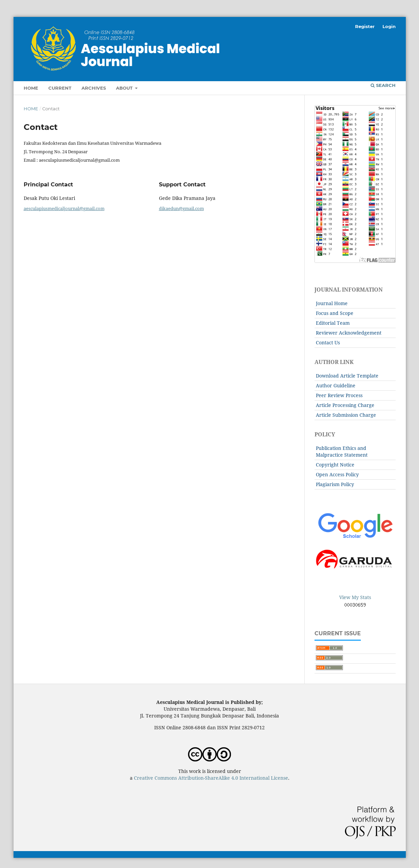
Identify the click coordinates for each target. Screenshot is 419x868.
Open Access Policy (337, 474)
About (125, 88)
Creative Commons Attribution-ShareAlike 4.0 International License (211, 778)
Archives (94, 88)
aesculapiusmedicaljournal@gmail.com (64, 208)
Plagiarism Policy (335, 484)
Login (389, 26)
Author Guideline (336, 385)
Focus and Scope (335, 313)
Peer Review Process (339, 395)
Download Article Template (347, 376)
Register (365, 26)
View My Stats (355, 597)
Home (31, 88)
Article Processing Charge (345, 405)
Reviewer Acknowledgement (349, 333)
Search (383, 85)
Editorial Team (333, 323)
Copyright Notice (335, 465)
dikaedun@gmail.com (181, 208)
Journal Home (332, 303)
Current (60, 88)
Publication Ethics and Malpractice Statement (342, 451)
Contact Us (328, 342)
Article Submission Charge (346, 415)
